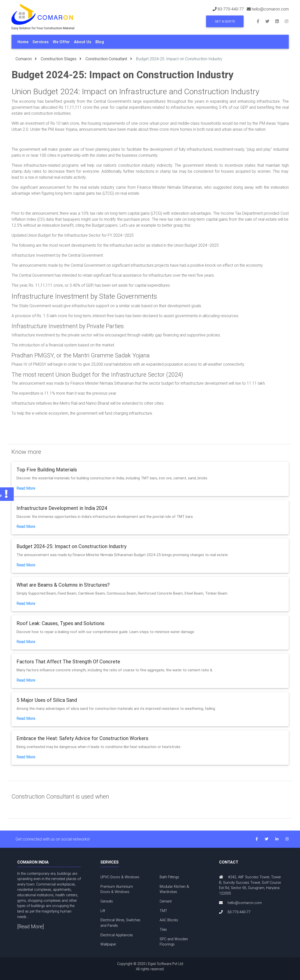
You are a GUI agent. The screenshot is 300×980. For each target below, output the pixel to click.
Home (23, 42)
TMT (163, 911)
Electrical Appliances (117, 935)
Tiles (163, 930)
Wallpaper (108, 944)
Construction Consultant (106, 59)
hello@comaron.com (270, 9)
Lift (103, 911)
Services (41, 42)
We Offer (61, 42)
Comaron (24, 59)
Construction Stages (59, 59)
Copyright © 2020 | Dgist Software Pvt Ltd (150, 967)
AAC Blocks (169, 920)
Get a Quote (225, 21)
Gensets (107, 901)
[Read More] (31, 926)
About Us (83, 42)
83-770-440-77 (231, 9)
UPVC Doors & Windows (120, 877)
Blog (100, 42)
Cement (166, 901)
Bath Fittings (169, 877)
